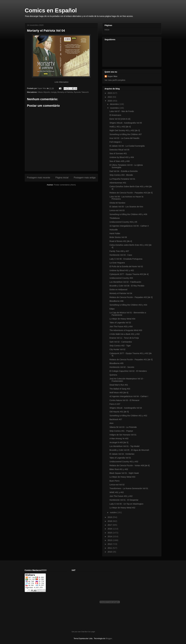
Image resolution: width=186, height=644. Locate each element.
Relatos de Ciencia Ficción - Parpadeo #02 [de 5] (131, 297)
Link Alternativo (61, 82)
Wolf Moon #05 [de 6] (119, 393)
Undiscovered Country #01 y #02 (124, 462)
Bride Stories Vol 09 (118, 237)
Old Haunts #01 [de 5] (119, 412)
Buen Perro (114, 481)
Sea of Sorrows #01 (118, 153)
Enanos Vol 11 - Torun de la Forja (124, 338)
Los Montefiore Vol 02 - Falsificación (125, 282)
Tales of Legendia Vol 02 (120, 323)
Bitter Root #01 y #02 (119, 469)
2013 (110, 540)
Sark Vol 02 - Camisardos (121, 342)
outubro (114, 512)
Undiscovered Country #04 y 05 (123, 222)
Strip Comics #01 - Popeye (121, 431)
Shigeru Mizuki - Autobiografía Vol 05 (126, 123)
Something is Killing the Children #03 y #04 (128, 305)
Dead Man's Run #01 (119, 385)
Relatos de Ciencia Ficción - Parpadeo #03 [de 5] (131, 193)
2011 (110, 548)
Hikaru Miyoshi (44, 92)
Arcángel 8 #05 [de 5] (119, 442)
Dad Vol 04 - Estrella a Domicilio (124, 171)
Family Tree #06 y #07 (119, 251)
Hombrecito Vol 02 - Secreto (122, 367)
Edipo (112, 309)
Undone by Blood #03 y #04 (122, 157)
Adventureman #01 (118, 183)
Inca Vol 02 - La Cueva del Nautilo (124, 138)
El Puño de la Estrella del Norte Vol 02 (126, 266)
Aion (111, 423)
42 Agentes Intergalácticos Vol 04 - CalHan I (129, 396)
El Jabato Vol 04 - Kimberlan (122, 454)
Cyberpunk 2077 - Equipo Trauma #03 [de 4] (129, 274)
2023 (110, 93)
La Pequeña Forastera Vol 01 (122, 179)
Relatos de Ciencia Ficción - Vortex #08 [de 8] (129, 466)
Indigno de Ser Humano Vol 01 (123, 435)
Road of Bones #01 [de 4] (121, 241)
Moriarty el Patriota (65, 92)
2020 (110, 101)
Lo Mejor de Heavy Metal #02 (122, 508)
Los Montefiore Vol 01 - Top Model (124, 446)
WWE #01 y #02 (117, 492)
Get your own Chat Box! (80, 632)
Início (107, 30)
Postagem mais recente (39, 178)
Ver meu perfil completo (115, 80)
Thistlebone (115, 218)
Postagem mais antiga (85, 178)
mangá (54, 92)
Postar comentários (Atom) (65, 185)
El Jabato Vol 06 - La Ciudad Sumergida (127, 146)
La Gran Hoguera (117, 263)
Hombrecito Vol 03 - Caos (121, 255)
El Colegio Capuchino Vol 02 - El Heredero (128, 371)
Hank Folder (115, 233)
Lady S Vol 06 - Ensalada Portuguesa (126, 259)
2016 (110, 529)
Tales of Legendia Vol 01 (120, 458)
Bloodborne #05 (116, 363)
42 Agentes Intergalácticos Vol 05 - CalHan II (129, 226)
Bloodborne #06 (116, 301)
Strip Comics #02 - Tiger (120, 346)
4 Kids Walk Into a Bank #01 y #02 (125, 334)
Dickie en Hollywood (118, 290)
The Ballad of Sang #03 (120, 389)
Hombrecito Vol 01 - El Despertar (124, 500)
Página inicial (62, 178)
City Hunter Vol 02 (117, 349)
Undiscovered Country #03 (121, 278)
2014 (110, 536)
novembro (115, 108)
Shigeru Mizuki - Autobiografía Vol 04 (126, 408)
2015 (110, 533)
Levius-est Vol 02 (117, 485)
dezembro (115, 104)
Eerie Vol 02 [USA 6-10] (120, 119)
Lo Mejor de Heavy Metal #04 (122, 319)
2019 (110, 517)
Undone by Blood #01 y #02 (122, 270)
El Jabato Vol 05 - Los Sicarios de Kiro (126, 207)
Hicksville (114, 230)
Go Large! (92, 632)
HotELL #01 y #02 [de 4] (120, 127)
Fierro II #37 (115, 404)
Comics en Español (51, 10)
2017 (110, 525)
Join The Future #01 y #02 (121, 496)
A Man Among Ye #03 (119, 439)
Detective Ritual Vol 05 (119, 150)
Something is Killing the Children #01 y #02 (128, 416)
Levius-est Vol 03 (117, 210)
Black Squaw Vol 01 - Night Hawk (124, 473)
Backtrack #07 (116, 419)
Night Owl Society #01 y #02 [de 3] (125, 130)
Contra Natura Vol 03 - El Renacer (124, 400)
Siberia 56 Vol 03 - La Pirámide (123, 427)
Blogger (109, 638)
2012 (110, 544)
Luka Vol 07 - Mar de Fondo (122, 111)
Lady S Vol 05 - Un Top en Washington (126, 504)
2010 (110, 552)
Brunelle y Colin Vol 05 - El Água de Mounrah (129, 450)
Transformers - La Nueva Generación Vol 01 (129, 488)
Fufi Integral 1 (115, 142)
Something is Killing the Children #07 (126, 134)
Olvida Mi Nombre (117, 203)
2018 (110, 521)
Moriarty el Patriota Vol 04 (121, 293)
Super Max (112, 76)
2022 (110, 97)
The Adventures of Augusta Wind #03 (126, 330)
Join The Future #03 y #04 (121, 326)
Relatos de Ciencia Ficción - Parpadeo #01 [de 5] (131, 360)
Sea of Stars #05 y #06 (119, 161)
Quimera (113, 375)
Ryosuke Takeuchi (81, 92)
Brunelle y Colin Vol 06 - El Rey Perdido (127, 286)
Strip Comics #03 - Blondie (121, 175)
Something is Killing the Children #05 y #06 (128, 214)
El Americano (115, 115)
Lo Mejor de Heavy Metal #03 (122, 477)
